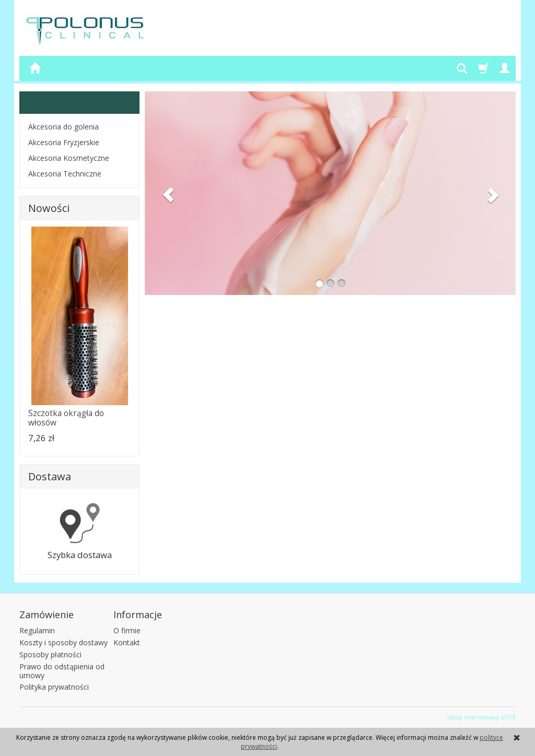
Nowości (49, 208)
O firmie (127, 630)
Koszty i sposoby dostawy (63, 642)
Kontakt (127, 642)
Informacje (138, 615)
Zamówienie (46, 615)
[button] (165, 193)
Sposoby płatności (50, 654)
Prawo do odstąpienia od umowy (62, 671)
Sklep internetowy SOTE (481, 717)
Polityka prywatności (54, 687)
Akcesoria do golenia (63, 127)
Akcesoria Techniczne (65, 174)
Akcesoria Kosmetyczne (69, 158)
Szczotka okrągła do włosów (66, 418)
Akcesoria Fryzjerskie (64, 142)
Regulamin (37, 630)
